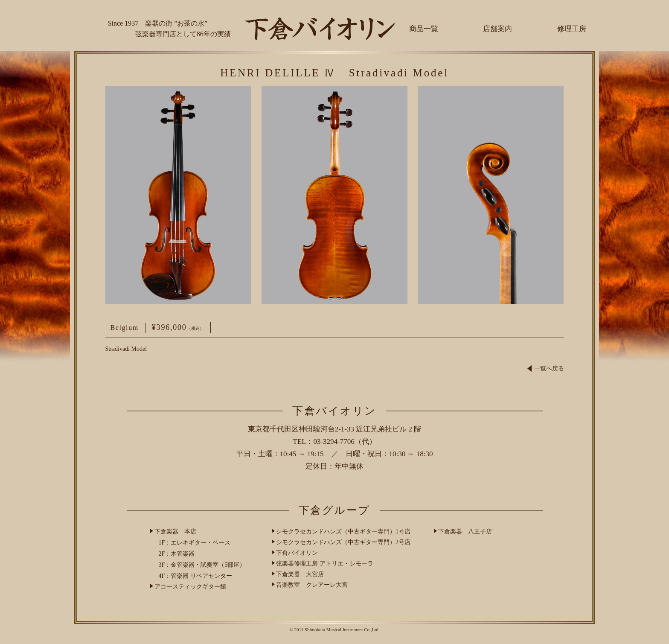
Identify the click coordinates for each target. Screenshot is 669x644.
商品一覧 (424, 29)
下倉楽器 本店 (175, 532)
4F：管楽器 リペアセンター (195, 576)
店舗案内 (497, 29)
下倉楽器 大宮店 (300, 574)
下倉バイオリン (297, 553)
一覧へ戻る (546, 369)
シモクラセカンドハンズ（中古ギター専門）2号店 (343, 542)
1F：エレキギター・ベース (195, 543)
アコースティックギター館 (190, 587)
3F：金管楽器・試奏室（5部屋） (202, 565)
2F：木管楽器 (177, 554)
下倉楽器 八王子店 (465, 532)
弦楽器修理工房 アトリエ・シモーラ (325, 564)
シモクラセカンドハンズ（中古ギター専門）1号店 (343, 532)
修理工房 (572, 29)
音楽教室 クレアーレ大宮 (312, 585)
